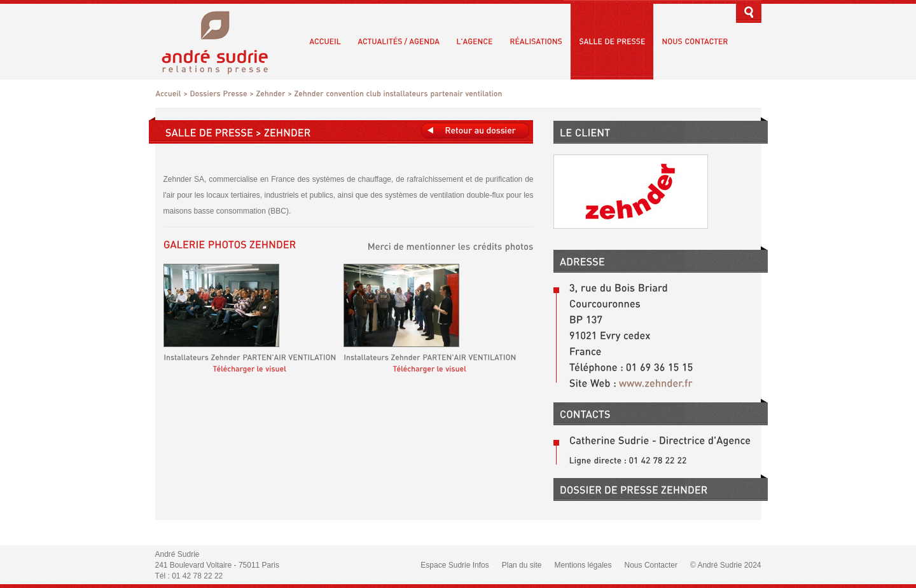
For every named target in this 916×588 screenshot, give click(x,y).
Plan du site (522, 565)
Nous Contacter (651, 565)
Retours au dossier (475, 131)
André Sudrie (222, 41)
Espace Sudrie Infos (455, 565)
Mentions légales (583, 565)
